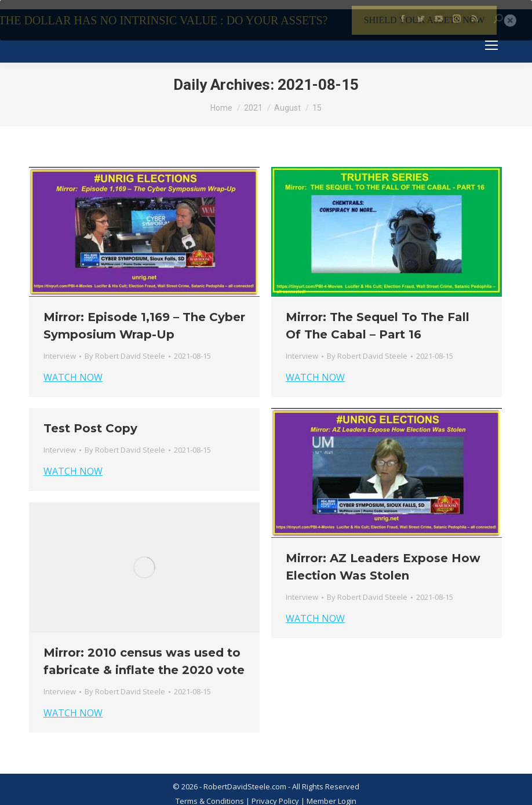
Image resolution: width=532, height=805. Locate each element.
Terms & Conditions (210, 792)
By (125, 347)
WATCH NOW (73, 369)
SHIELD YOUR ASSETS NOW (424, 20)
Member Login (331, 792)
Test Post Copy (90, 420)
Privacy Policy (276, 792)
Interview (60, 347)
